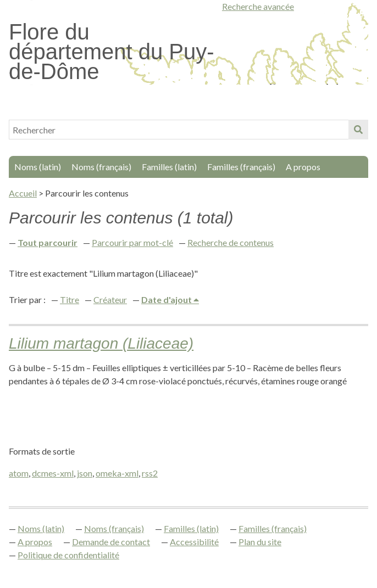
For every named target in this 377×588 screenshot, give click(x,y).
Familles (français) (241, 167)
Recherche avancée (258, 6)
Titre (70, 299)
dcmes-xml (53, 473)
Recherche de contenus (231, 242)
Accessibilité (194, 542)
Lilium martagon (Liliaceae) (101, 343)
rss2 (150, 473)
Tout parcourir (48, 242)
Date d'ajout (167, 299)
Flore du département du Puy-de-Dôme (112, 52)
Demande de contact (111, 542)
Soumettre (358, 130)
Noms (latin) (38, 167)
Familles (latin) (169, 167)
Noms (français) (101, 167)
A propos (303, 167)
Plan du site (260, 542)
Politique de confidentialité (68, 555)
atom (19, 473)
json (85, 473)
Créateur (110, 299)
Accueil (23, 193)
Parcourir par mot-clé (132, 242)
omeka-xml (117, 473)
